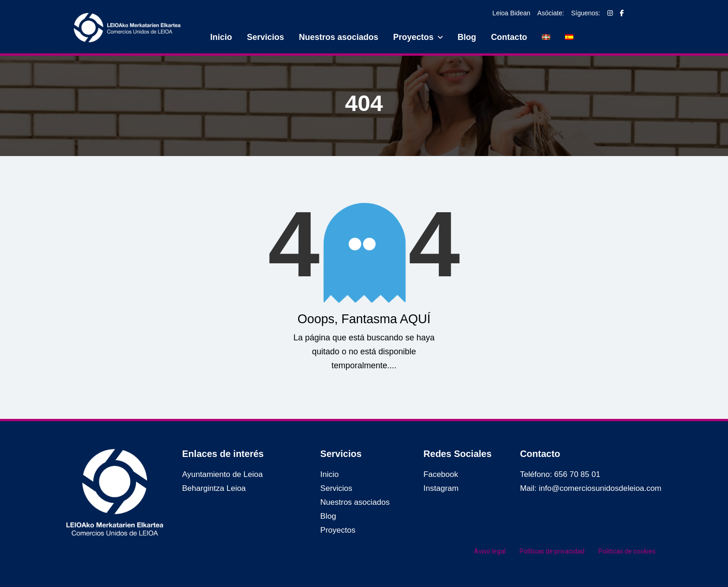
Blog (467, 37)
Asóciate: (551, 13)
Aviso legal (490, 551)
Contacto (509, 37)
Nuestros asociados (339, 37)
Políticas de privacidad (552, 551)
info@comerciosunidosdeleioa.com (600, 488)
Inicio (221, 37)
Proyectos (413, 37)
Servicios (266, 37)
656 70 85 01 (577, 474)
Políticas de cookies (627, 551)
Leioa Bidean (512, 13)
